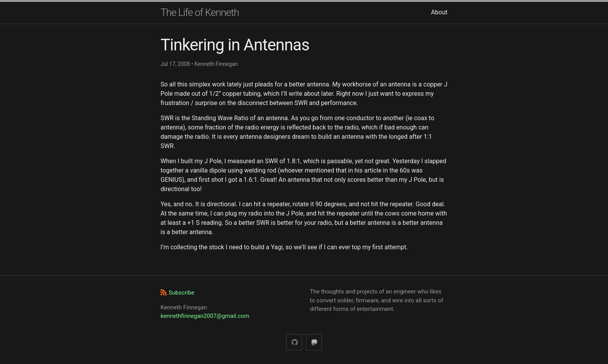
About (439, 12)
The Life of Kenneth (200, 12)
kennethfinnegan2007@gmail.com (205, 316)
